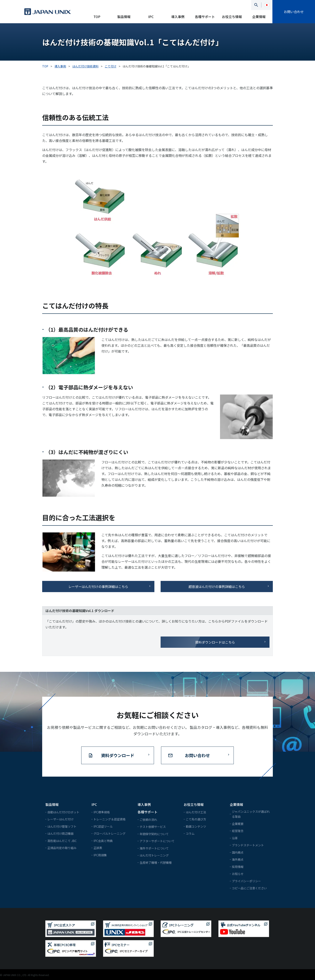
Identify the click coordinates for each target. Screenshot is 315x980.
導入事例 (178, 17)
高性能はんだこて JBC (62, 841)
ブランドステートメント (248, 845)
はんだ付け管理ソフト (62, 826)
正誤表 (98, 848)
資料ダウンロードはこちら (215, 642)
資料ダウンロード (118, 755)
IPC (151, 17)
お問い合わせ (294, 12)
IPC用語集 (100, 855)
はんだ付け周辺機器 (60, 833)
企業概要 (238, 824)
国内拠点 (238, 852)
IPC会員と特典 (103, 841)
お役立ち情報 (232, 17)
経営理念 (238, 831)
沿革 (235, 838)
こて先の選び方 (196, 819)
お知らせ (238, 874)
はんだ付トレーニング (154, 855)
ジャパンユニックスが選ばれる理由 (251, 814)
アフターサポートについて (157, 841)
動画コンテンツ (196, 826)
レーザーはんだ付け (60, 819)
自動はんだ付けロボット (63, 812)
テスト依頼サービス (153, 827)
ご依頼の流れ (148, 820)
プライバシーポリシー (246, 881)
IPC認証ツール (103, 826)
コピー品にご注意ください (249, 888)
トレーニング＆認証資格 (110, 819)
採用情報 (238, 867)
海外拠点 (238, 859)
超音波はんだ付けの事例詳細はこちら (217, 587)
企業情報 (259, 17)
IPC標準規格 (102, 812)
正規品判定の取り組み (62, 848)
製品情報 (124, 17)
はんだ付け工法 (196, 812)
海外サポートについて (154, 848)
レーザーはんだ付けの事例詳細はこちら (98, 587)
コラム (190, 833)
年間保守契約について (154, 834)
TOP (97, 17)
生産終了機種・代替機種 (156, 863)
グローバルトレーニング (110, 833)
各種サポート (205, 17)
